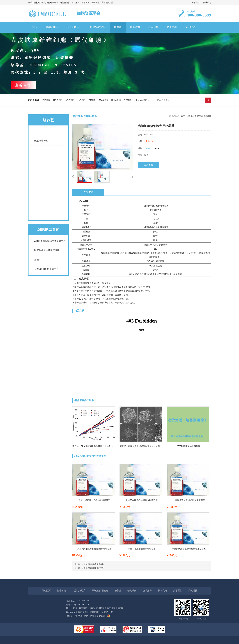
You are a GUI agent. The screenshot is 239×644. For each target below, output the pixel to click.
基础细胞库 (52, 27)
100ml (156, 148)
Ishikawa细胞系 (142, 100)
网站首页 (46, 590)
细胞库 (38, 260)
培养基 (118, 27)
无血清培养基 (41, 141)
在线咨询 (148, 165)
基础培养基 (48, 132)
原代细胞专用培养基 (48, 214)
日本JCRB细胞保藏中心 (46, 269)
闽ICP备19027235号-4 (85, 616)
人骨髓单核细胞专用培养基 (93, 568)
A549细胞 (104, 100)
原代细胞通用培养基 (48, 202)
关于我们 (196, 3)
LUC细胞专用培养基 (48, 178)
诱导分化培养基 (48, 190)
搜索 (208, 100)
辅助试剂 (135, 27)
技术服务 (153, 27)
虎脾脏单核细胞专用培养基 (93, 564)
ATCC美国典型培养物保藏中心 (50, 241)
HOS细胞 (58, 100)
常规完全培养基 (48, 153)
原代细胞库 (73, 27)
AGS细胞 (70, 100)
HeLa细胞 (117, 100)
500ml (148, 148)
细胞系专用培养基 (48, 165)
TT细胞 (93, 100)
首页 (35, 27)
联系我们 (207, 3)
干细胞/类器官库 (96, 27)
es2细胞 (82, 100)
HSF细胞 (46, 100)
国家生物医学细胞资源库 (47, 250)
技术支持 (172, 27)
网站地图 (193, 590)
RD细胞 (128, 100)
